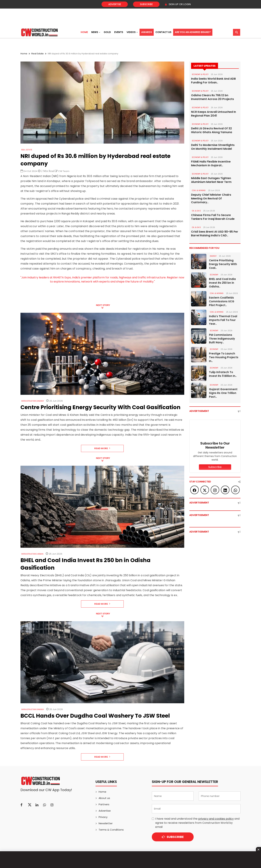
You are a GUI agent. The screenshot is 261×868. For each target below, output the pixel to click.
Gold (107, 32)
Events (119, 32)
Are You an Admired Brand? (193, 32)
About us (104, 798)
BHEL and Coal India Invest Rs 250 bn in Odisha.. (222, 283)
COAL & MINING (199, 190)
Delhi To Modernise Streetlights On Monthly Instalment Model (213, 147)
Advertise (115, 4)
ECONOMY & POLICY (200, 74)
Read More (102, 448)
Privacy (103, 817)
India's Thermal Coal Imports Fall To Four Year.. (223, 320)
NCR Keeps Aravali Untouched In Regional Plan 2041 (213, 114)
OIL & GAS (196, 211)
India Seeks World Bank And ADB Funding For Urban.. (213, 81)
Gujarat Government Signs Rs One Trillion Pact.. (223, 393)
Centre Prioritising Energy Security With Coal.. (223, 264)
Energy (213, 256)
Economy (214, 275)
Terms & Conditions (111, 830)
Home (84, 32)
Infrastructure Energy (33, 401)
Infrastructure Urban (32, 554)
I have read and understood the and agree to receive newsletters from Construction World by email (197, 823)
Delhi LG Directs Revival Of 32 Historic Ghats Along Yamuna (212, 130)
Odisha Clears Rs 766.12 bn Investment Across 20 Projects (212, 97)
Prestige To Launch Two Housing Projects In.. (224, 357)
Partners (104, 804)
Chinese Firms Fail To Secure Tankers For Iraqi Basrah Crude (213, 217)
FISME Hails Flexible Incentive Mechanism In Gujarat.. (211, 164)
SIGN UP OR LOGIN (178, 4)
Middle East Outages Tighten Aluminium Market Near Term (211, 180)
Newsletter (106, 823)
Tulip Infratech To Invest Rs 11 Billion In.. (223, 374)
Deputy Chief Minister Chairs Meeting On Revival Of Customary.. (211, 199)
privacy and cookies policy (216, 819)
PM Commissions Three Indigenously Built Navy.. (222, 339)
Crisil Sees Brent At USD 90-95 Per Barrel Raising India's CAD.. (215, 234)
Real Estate (38, 54)
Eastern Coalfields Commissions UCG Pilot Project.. (222, 301)
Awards (147, 32)
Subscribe (146, 4)
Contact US (163, 32)
